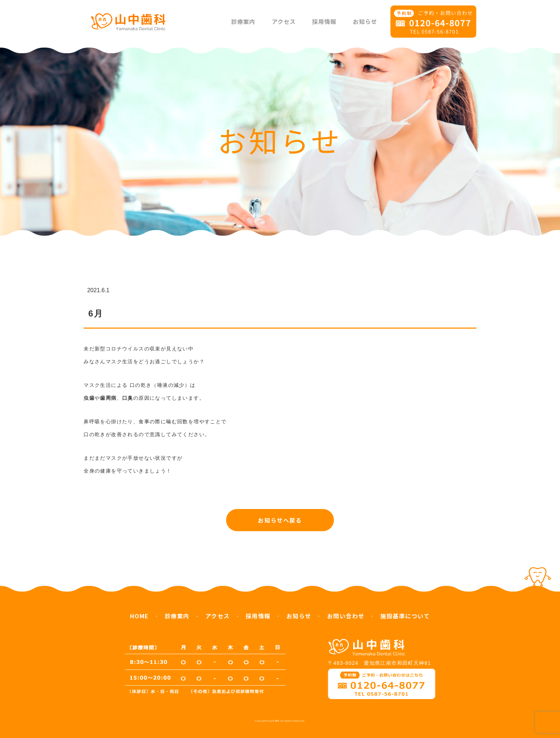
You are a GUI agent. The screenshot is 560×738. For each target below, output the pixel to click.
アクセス (218, 616)
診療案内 (177, 616)
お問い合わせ (346, 616)
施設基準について (405, 616)
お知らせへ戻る (280, 520)
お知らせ (299, 616)
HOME (139, 616)
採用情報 (258, 616)
